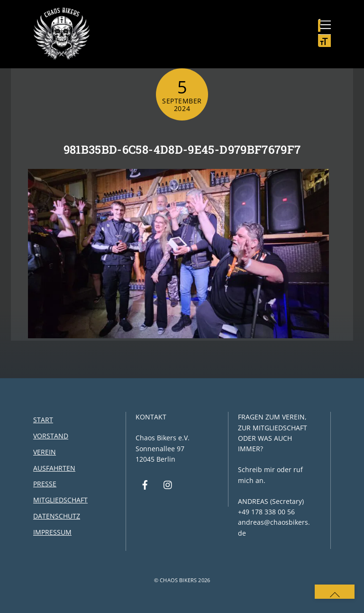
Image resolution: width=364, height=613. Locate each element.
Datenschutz (57, 516)
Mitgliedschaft (60, 500)
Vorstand (51, 436)
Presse (45, 484)
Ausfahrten (54, 468)
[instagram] (168, 484)
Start (43, 420)
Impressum (52, 532)
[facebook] (145, 484)
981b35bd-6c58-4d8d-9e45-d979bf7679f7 (182, 149)
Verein (45, 452)
